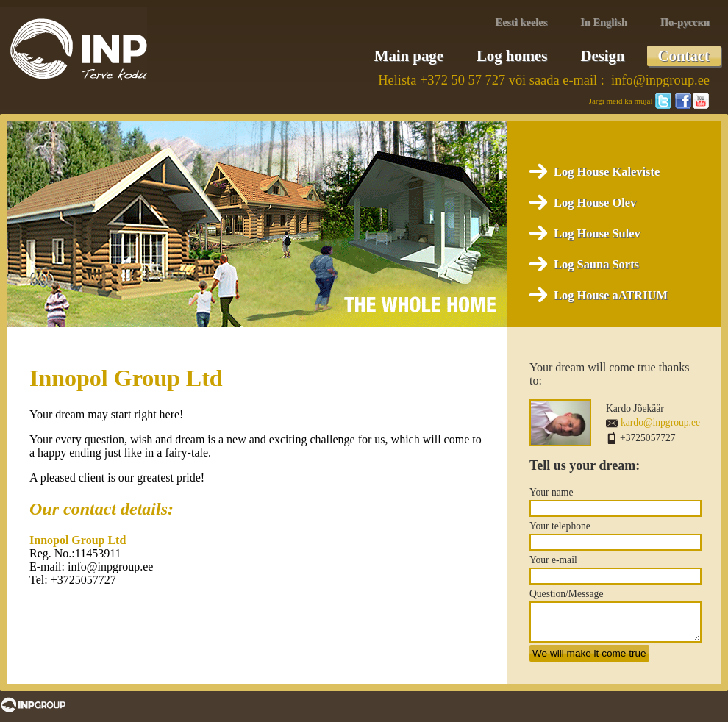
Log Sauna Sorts (596, 264)
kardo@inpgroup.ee (660, 422)
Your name (551, 492)
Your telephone (560, 526)
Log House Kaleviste (607, 172)
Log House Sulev (597, 233)
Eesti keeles (522, 22)
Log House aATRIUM (611, 295)
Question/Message (566, 594)
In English (604, 22)
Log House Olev (595, 203)
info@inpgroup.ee (660, 80)
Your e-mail (553, 560)
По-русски (685, 22)
